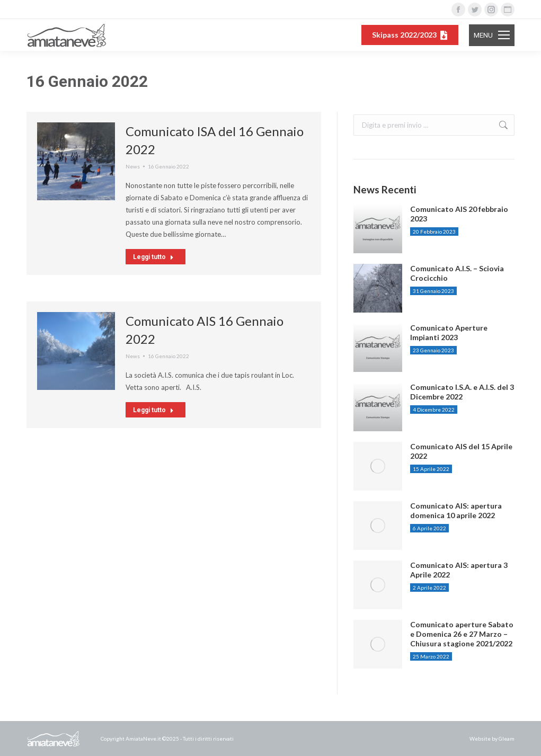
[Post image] (378, 229)
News (133, 166)
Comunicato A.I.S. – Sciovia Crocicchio (457, 273)
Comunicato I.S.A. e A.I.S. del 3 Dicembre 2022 (462, 392)
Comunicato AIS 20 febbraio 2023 (459, 214)
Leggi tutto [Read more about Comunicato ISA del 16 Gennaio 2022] (153, 257)
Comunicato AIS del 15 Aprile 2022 (461, 451)
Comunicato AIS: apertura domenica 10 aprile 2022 (456, 510)
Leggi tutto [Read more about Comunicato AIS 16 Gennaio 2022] (153, 410)
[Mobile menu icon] (492, 35)
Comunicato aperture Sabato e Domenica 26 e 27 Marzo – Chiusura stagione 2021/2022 (462, 634)
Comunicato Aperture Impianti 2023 (449, 332)
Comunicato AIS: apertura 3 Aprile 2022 (459, 570)
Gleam (507, 739)
